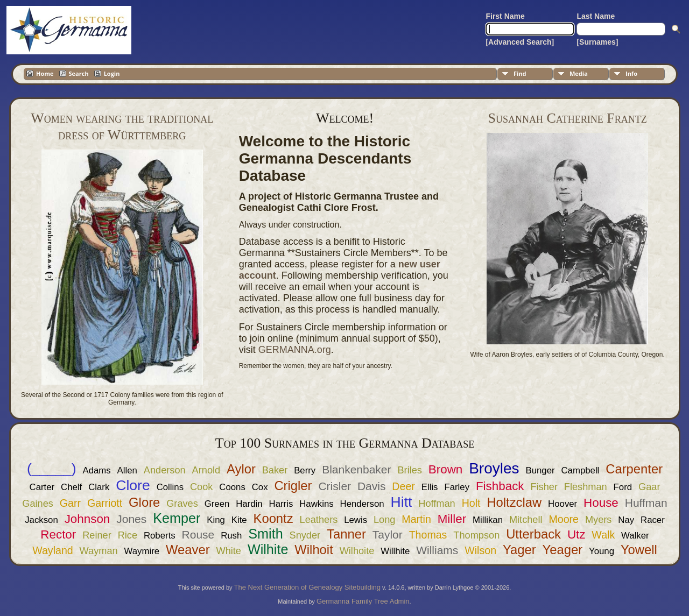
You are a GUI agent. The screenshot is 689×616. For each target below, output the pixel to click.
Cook (201, 487)
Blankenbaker (356, 469)
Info (631, 73)
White (229, 551)
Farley (457, 487)
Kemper (177, 518)
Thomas (428, 535)
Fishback (500, 486)
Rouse (198, 534)
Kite (239, 520)
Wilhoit (314, 550)
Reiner (97, 535)
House (601, 503)
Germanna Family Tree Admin (363, 601)
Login (112, 73)
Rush (231, 536)
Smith (265, 534)
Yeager (563, 550)
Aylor (241, 469)
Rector (58, 534)
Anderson (165, 470)
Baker (275, 470)
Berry (305, 470)
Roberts (160, 536)
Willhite (395, 551)
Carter (42, 487)
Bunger (540, 470)
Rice (128, 535)
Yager (519, 550)
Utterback (533, 534)
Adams (96, 470)
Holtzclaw (514, 502)
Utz (576, 534)
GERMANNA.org (295, 350)
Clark (99, 487)
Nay (626, 520)
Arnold (206, 470)
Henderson (362, 504)
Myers (599, 520)
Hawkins (316, 504)
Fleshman (586, 487)
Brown (445, 469)
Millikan (488, 520)
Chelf (71, 487)
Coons (232, 487)
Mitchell (526, 520)
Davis (372, 486)
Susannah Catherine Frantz (568, 118)
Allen (127, 470)
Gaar (649, 487)
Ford (623, 487)
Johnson (87, 519)
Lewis (356, 520)
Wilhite (268, 549)
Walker (635, 536)
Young (602, 551)
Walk (603, 535)
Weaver (188, 550)
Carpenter (634, 469)
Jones (131, 519)
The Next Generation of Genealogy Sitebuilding (307, 587)
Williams (437, 550)
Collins (170, 487)
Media (579, 73)
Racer (653, 520)
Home (45, 73)
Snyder (305, 535)
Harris (281, 504)
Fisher (544, 487)
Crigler (293, 486)
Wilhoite (357, 551)
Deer (403, 486)
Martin (416, 519)
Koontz (273, 518)
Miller (452, 519)
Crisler (335, 486)
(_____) (52, 469)
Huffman (646, 503)
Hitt (402, 502)
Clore (133, 485)
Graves (182, 504)
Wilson (480, 550)
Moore (564, 519)
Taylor (388, 534)
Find (520, 73)
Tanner (346, 534)
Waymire (142, 551)
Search (79, 73)
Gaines (38, 504)
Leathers (319, 520)
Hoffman (437, 504)
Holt (471, 503)
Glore (144, 502)
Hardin (249, 504)
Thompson (476, 535)
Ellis (430, 487)
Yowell (639, 550)
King (216, 520)
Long (384, 520)
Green (217, 504)
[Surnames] (597, 42)
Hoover (563, 504)
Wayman (99, 551)
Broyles (494, 468)
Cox (260, 487)
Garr (70, 503)
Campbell (580, 470)
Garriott (105, 503)
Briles (409, 470)
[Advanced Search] (520, 42)
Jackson (41, 520)
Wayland (53, 550)
